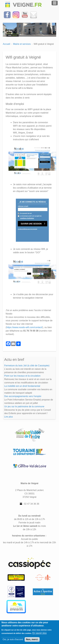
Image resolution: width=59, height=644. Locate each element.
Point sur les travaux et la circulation (22, 376)
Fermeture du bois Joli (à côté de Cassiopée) (27, 366)
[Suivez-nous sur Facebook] (7, 15)
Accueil (7, 44)
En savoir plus (40, 635)
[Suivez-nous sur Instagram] (16, 15)
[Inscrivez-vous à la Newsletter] (34, 15)
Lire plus (8, 417)
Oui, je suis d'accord (13, 641)
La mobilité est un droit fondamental (22, 386)
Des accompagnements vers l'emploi (23, 396)
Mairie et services (22, 44)
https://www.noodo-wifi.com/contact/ (24, 327)
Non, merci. (32, 641)
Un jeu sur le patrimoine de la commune (24, 406)
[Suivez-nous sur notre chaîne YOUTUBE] (25, 15)
